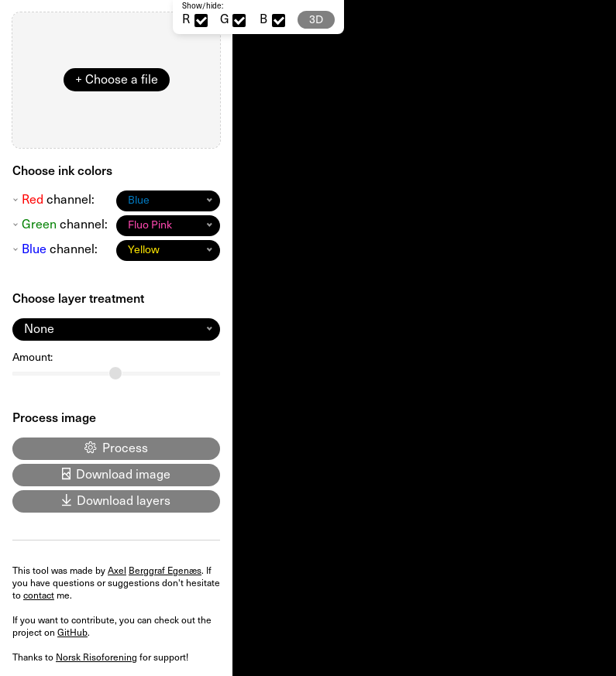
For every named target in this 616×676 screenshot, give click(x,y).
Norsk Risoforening (96, 657)
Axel (117, 570)
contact (39, 595)
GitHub (72, 632)
